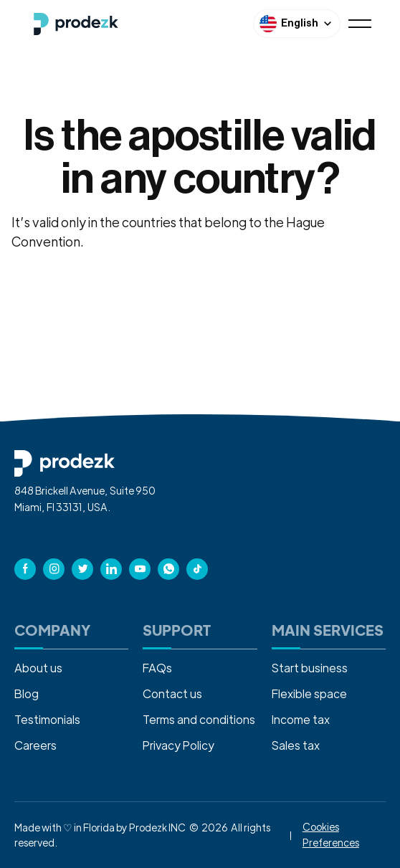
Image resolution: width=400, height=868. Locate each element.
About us (38, 668)
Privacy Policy (178, 745)
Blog (27, 693)
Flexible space (309, 693)
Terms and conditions (199, 719)
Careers (35, 745)
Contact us (172, 693)
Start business (310, 668)
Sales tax (296, 745)
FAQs (157, 668)
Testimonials (47, 719)
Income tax (301, 719)
